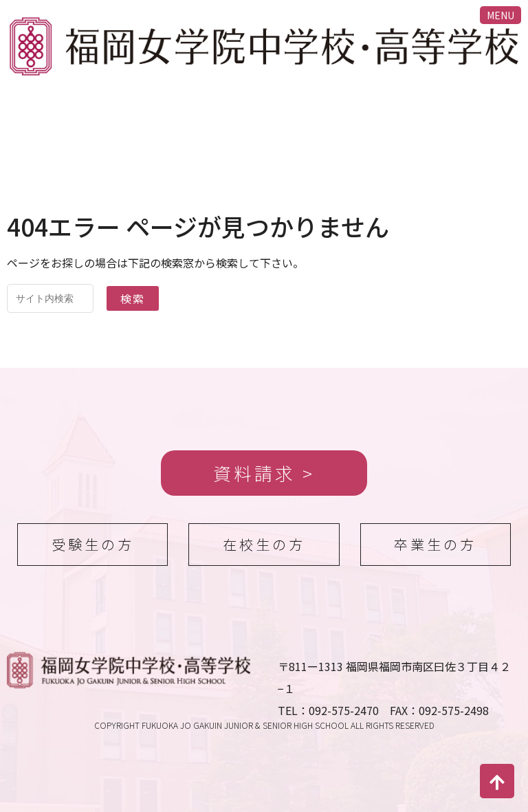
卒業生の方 (435, 544)
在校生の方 (264, 544)
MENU (500, 15)
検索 (133, 298)
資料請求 (254, 473)
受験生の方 (93, 544)
